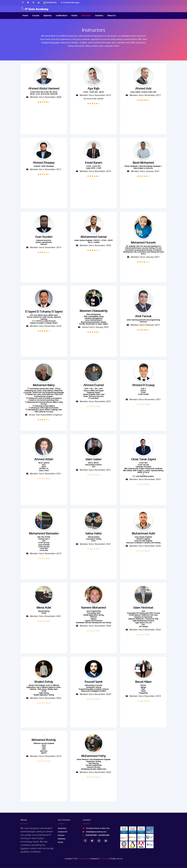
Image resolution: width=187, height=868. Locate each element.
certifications (61, 15)
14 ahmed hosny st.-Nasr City (96, 828)
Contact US (62, 832)
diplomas (47, 15)
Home (25, 15)
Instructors (86, 15)
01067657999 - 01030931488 (96, 835)
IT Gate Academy (84, 859)
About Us (111, 15)
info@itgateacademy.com (94, 832)
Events (74, 15)
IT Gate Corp (104, 859)
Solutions (99, 15)
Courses (36, 15)
